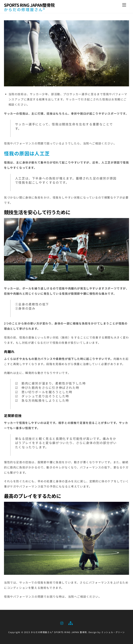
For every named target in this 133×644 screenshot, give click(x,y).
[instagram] (62, 622)
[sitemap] (70, 622)
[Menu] (124, 5)
